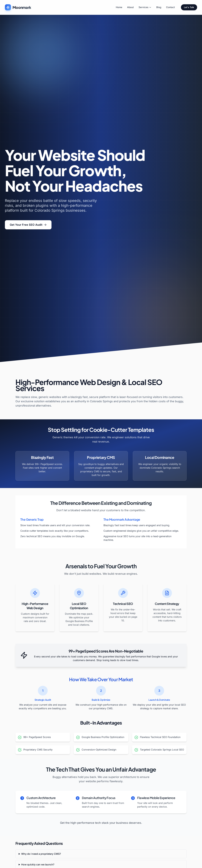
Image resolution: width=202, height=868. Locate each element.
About (130, 7)
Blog (159, 7)
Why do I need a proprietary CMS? (41, 854)
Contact (170, 7)
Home (119, 7)
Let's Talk (189, 7)
